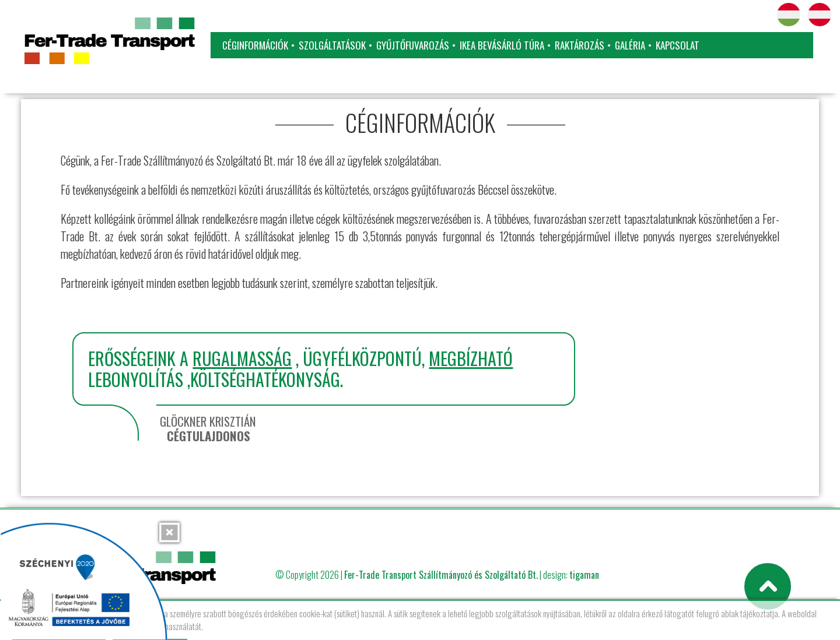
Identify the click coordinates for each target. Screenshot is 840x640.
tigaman (584, 575)
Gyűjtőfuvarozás (413, 45)
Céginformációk (255, 45)
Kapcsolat (678, 45)
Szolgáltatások (332, 45)
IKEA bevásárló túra (502, 45)
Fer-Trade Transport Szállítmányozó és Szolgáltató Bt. (441, 575)
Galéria (630, 45)
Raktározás (580, 45)
